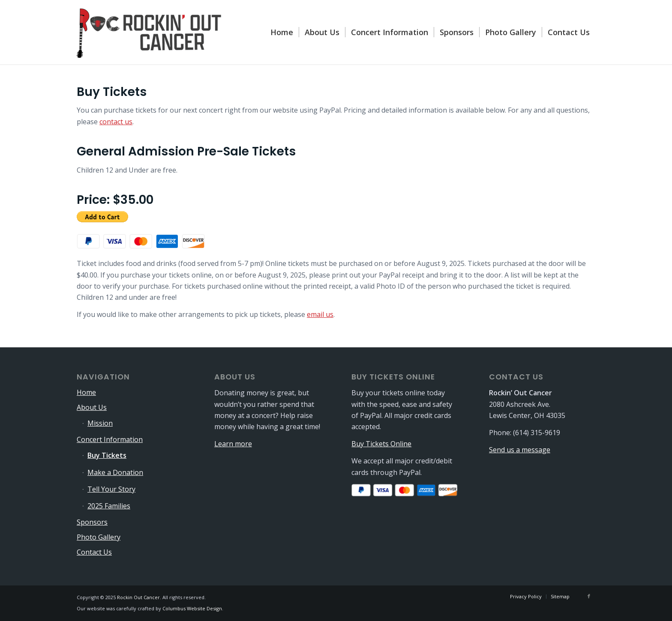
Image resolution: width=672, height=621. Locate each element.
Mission (100, 423)
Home (86, 392)
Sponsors (92, 522)
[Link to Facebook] (589, 596)
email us (320, 314)
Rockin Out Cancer (138, 597)
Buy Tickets (107, 455)
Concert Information (110, 439)
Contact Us (94, 552)
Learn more (233, 444)
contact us (116, 122)
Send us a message (520, 450)
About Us (92, 407)
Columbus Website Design (192, 608)
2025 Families (109, 506)
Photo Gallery (99, 537)
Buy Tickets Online (381, 444)
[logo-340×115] (150, 32)
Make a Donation (115, 472)
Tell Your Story (111, 489)
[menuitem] (282, 32)
